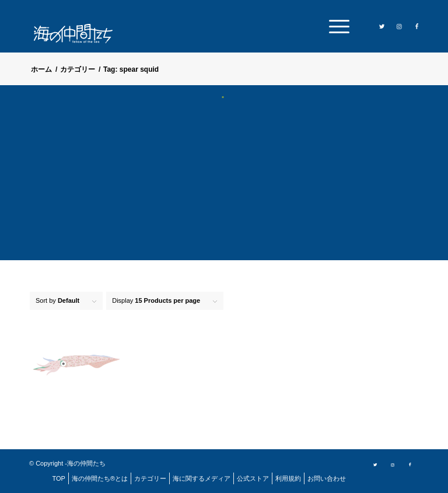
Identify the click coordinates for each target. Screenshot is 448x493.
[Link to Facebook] (417, 26)
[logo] (78, 34)
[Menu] (336, 26)
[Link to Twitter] (382, 26)
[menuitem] (336, 26)
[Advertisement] (224, 187)
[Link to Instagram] (400, 26)
